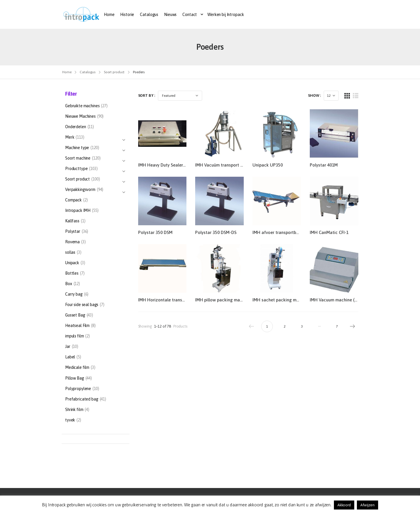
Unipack (72, 263)
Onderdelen (76, 127)
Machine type (77, 148)
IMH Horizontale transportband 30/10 (175, 300)
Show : (314, 95)
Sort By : (147, 95)
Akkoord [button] (344, 505)
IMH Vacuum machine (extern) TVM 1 (346, 300)
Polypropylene (78, 389)
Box (69, 284)
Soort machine (78, 159)
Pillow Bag (75, 378)
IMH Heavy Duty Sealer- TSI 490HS (172, 165)
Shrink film (74, 410)
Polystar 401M (324, 165)
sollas (70, 252)
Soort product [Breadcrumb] (114, 72)
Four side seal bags (82, 305)
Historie (127, 15)
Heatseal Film (77, 326)
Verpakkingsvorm (80, 190)
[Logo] (81, 14)
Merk (70, 138)
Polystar (73, 231)
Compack (73, 200)
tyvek (70, 420)
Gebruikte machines (82, 106)
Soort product (78, 180)
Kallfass (72, 221)
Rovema (72, 242)
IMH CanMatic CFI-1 (329, 232)
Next (351, 326)
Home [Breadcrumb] (67, 72)
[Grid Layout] (347, 96)
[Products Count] (331, 96)
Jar (68, 346)
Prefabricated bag (82, 399)
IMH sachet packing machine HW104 (289, 300)
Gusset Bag (75, 315)
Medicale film (77, 367)
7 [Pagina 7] (337, 326)
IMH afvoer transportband (278, 232)
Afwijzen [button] (367, 505)
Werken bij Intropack (226, 15)
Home (109, 15)
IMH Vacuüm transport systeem (226, 165)
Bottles (72, 273)
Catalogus (149, 15)
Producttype (76, 169)
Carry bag (74, 294)
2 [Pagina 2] (284, 326)
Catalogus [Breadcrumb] (88, 72)
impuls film (74, 336)
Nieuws (170, 15)
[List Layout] (356, 96)
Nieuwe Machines (80, 116)
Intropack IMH (78, 210)
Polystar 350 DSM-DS (216, 232)
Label (70, 357)
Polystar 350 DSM (155, 232)
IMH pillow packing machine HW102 (231, 300)
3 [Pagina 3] (302, 326)
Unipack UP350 (268, 165)
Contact (190, 15)
